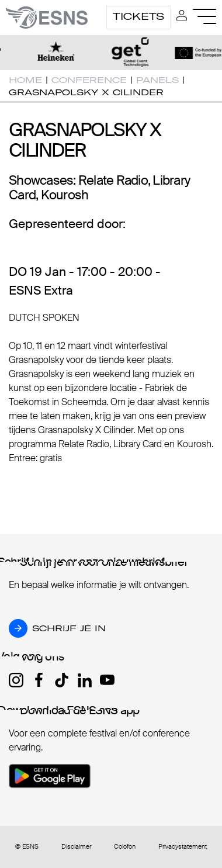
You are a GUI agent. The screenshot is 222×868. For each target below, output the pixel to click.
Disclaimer (76, 847)
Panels (157, 80)
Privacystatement (183, 847)
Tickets (138, 16)
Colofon (125, 847)
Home (25, 80)
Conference (89, 80)
